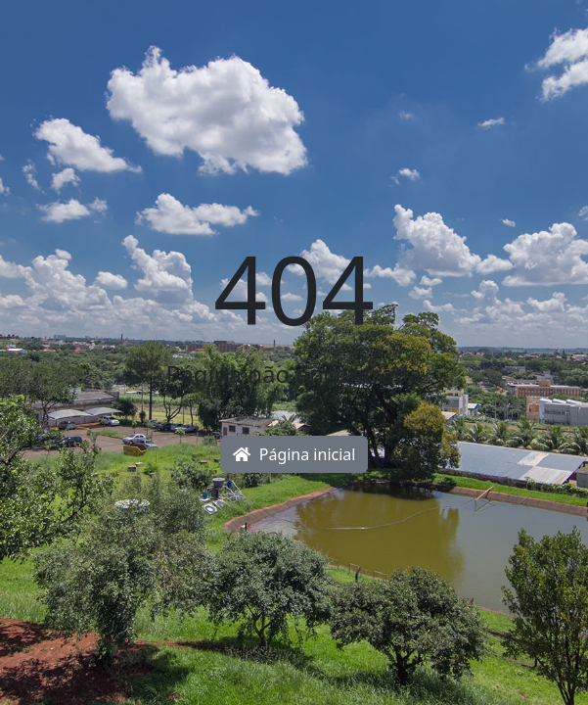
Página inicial (294, 454)
